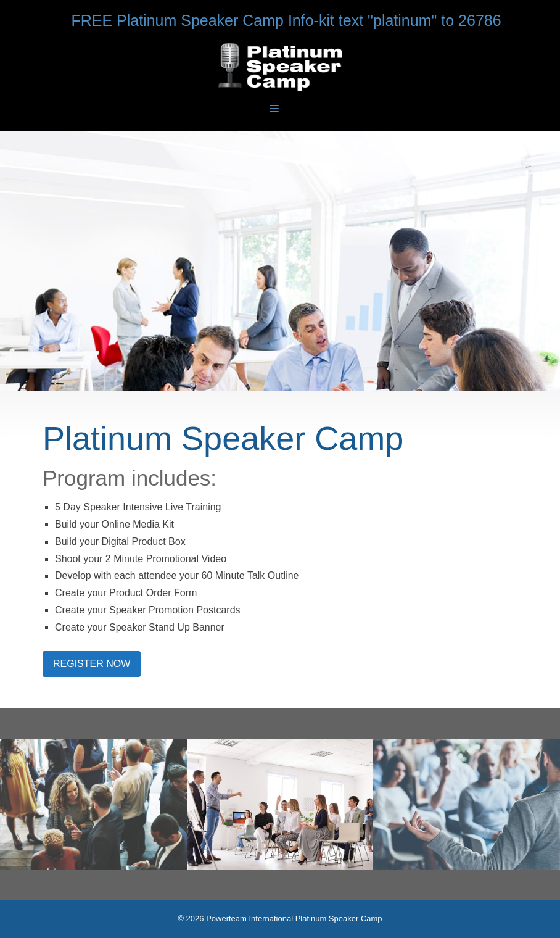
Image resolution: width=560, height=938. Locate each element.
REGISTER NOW (92, 664)
